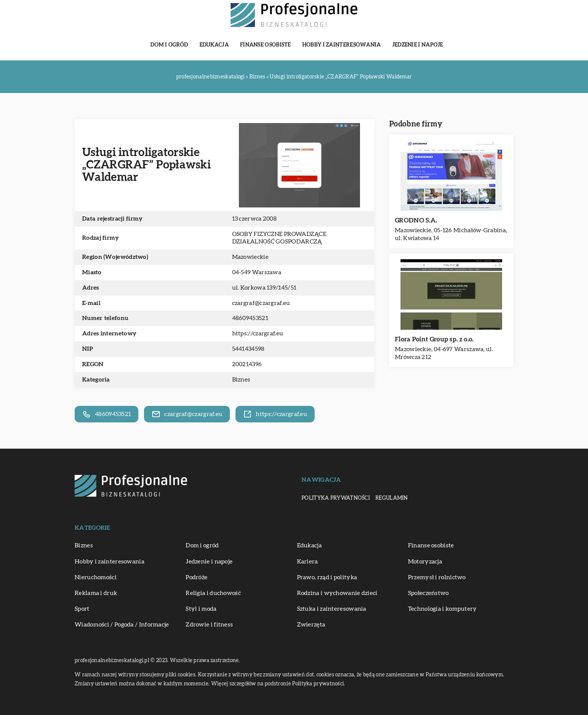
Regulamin (392, 498)
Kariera (307, 562)
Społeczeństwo (428, 593)
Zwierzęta (311, 625)
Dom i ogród (169, 45)
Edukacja (214, 45)
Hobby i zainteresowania (342, 45)
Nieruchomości (96, 577)
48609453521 (250, 318)
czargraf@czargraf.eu (261, 303)
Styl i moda (201, 609)
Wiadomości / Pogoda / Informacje (122, 625)
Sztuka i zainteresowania (332, 609)
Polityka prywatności (336, 498)
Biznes (241, 380)
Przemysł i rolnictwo (437, 577)
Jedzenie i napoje (418, 45)
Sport (82, 609)
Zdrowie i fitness (209, 625)
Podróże (196, 577)
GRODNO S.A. (416, 220)
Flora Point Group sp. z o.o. (434, 339)
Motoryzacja (425, 562)
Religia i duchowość (213, 593)
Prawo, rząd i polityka (327, 577)
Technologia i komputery (442, 609)
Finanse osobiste (265, 45)
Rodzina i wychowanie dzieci (337, 593)
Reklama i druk (96, 593)
